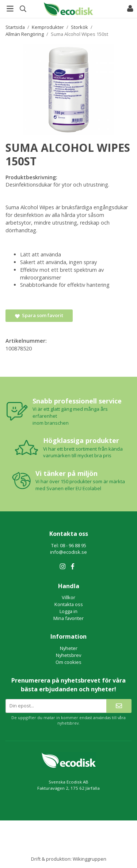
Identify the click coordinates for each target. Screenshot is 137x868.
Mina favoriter (68, 618)
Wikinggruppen (90, 859)
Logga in (68, 611)
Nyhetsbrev (68, 655)
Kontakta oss (69, 604)
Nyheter (69, 648)
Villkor (68, 597)
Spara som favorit (39, 315)
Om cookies (68, 662)
